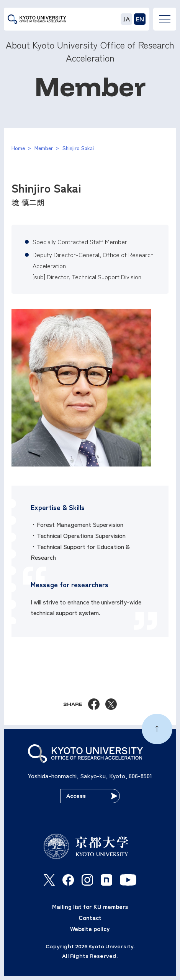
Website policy (90, 928)
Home (18, 148)
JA (127, 19)
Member (44, 148)
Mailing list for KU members (90, 906)
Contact (90, 917)
